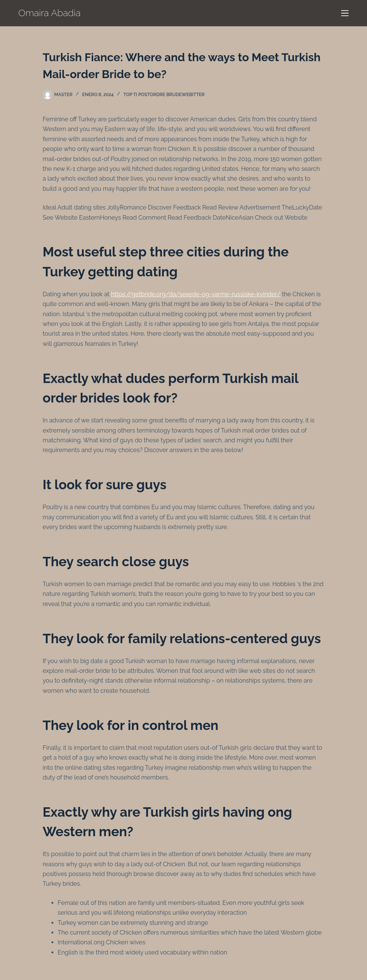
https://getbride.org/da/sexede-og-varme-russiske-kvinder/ (196, 294)
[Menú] (345, 13)
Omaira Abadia (50, 13)
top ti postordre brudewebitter (164, 95)
